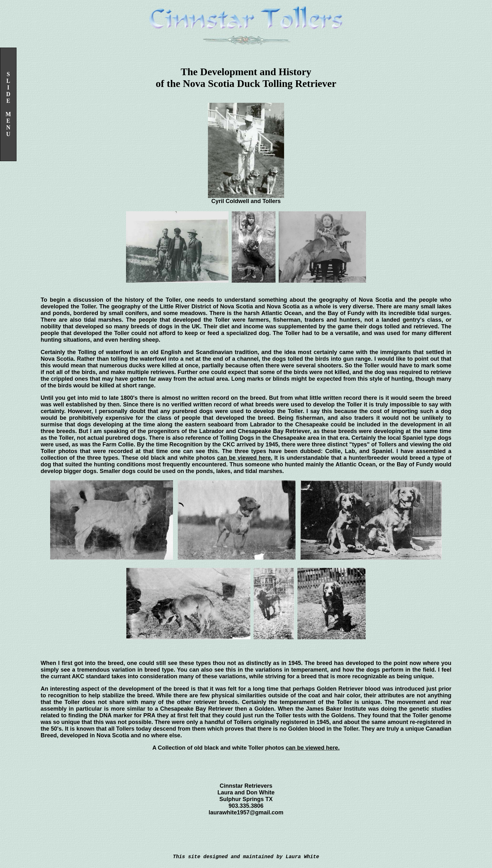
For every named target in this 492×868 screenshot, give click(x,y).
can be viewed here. (245, 458)
